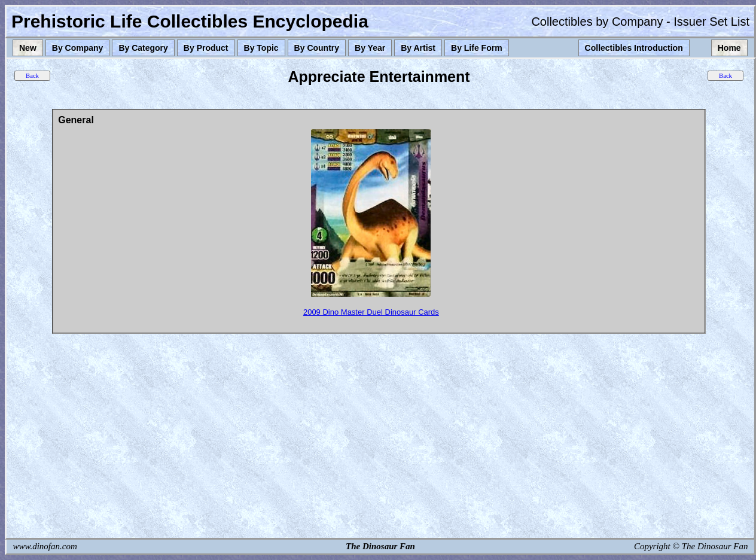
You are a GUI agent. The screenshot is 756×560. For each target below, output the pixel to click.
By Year (370, 48)
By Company (78, 48)
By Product (206, 48)
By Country (317, 48)
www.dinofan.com (45, 546)
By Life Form (477, 48)
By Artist (418, 48)
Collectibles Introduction (634, 48)
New (28, 48)
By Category (143, 48)
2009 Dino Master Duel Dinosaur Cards (371, 312)
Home (729, 48)
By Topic (261, 48)
